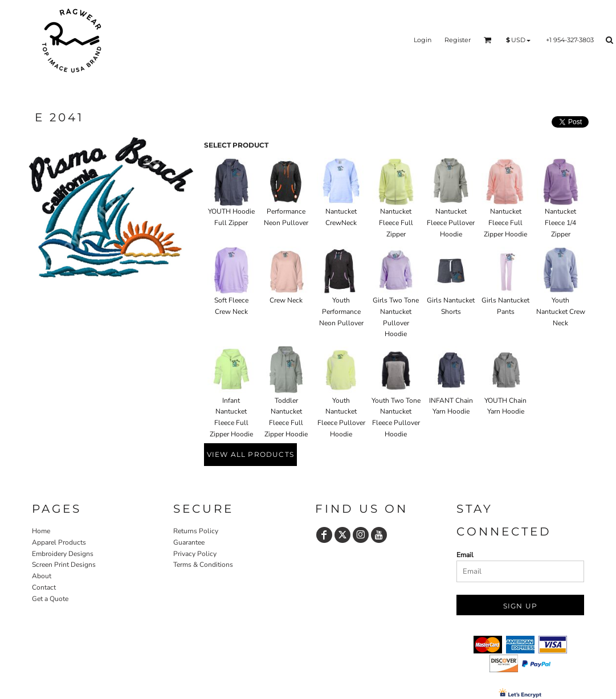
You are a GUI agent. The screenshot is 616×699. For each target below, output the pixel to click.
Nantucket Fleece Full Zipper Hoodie (505, 223)
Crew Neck (286, 300)
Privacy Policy (195, 554)
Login (423, 40)
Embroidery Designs (63, 554)
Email (465, 555)
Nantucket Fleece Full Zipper (396, 223)
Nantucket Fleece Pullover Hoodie (451, 223)
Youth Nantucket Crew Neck (561, 312)
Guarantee (189, 542)
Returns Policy (196, 531)
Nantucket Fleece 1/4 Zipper (560, 223)
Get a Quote (50, 599)
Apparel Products (59, 542)
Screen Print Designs (64, 565)
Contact (44, 587)
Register (458, 40)
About (42, 576)
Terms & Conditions (203, 565)
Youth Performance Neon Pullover (341, 312)
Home (41, 531)
